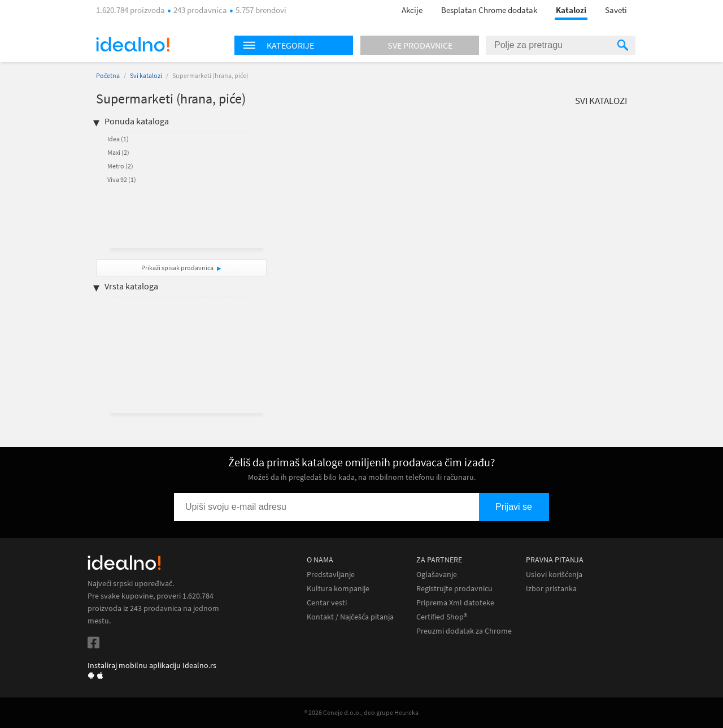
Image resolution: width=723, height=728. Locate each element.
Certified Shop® (442, 617)
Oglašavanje (437, 575)
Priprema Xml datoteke (455, 603)
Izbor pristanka (551, 589)
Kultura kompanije (338, 589)
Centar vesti (327, 603)
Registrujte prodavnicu (454, 589)
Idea (118, 139)
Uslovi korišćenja (554, 575)
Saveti (616, 10)
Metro (120, 166)
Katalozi (571, 10)
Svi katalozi (146, 75)
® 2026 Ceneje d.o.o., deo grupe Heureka (361, 712)
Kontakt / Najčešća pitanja (350, 617)
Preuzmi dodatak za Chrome (464, 631)
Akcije (412, 10)
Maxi (118, 152)
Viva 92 (122, 179)
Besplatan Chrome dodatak (489, 10)
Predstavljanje (331, 575)
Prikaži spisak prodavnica (177, 268)
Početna (108, 75)
